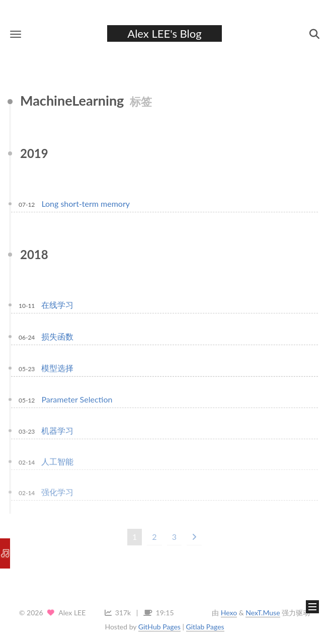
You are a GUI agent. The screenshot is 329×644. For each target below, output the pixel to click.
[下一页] (194, 537)
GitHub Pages (159, 627)
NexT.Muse (263, 613)
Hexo (229, 613)
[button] (16, 34)
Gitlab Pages (205, 627)
